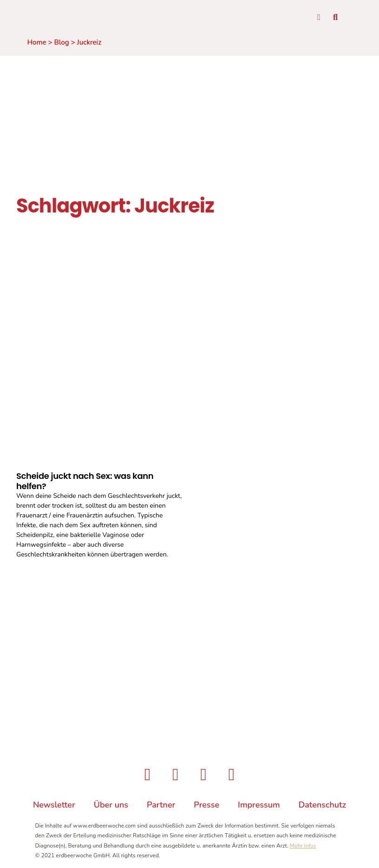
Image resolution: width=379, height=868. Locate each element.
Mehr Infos (303, 847)
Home (37, 43)
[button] (333, 20)
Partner (161, 806)
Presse (206, 806)
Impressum (259, 806)
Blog (62, 43)
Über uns (111, 806)
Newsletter (54, 806)
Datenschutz (322, 806)
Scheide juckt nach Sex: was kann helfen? (85, 481)
